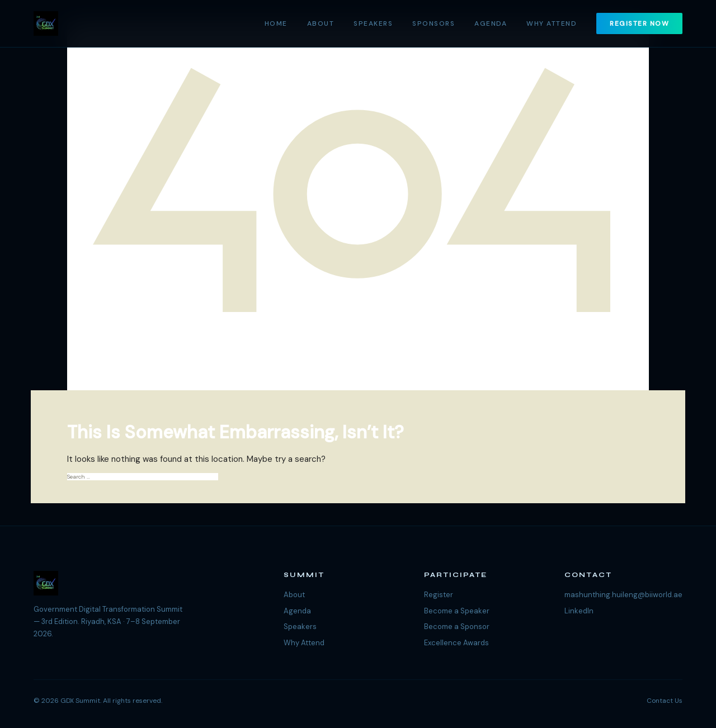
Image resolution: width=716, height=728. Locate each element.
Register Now (639, 23)
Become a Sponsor (457, 627)
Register (439, 595)
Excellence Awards (456, 643)
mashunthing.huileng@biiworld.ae (623, 595)
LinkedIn (579, 611)
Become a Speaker (457, 611)
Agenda (491, 23)
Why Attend (552, 23)
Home (276, 23)
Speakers (373, 23)
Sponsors (434, 23)
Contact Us (665, 701)
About (321, 23)
